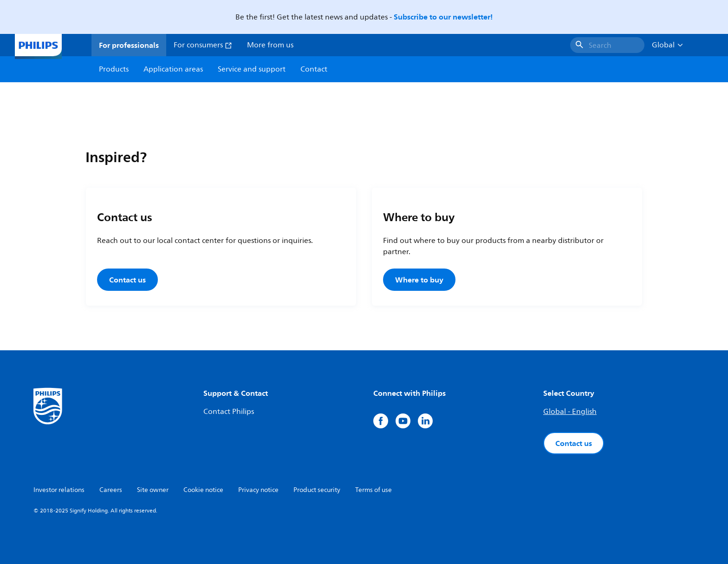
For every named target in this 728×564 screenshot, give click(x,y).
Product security (317, 490)
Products (114, 69)
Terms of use (374, 490)
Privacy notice (258, 490)
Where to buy (419, 280)
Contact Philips (229, 412)
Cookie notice (203, 490)
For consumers (203, 45)
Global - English (570, 412)
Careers (111, 490)
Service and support (252, 69)
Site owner (153, 490)
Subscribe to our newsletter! (443, 17)
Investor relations (59, 490)
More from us (270, 45)
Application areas (173, 69)
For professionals (129, 45)
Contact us (127, 280)
